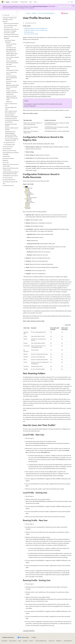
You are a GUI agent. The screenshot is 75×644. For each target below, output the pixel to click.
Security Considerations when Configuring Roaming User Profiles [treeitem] (12, 63)
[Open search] (68, 2)
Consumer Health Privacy (41, 641)
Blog (19, 641)
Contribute (25, 641)
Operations (34, 13)
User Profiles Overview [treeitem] (11, 48)
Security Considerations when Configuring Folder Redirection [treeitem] (12, 78)
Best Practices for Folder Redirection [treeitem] (11, 82)
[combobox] (10, 15)
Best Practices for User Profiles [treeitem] (11, 67)
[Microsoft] (3, 2)
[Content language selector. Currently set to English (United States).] (8, 637)
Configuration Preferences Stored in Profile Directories (36, 30)
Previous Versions (13, 641)
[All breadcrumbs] (24, 13)
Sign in (72, 2)
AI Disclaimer (5, 641)
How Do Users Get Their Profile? (31, 34)
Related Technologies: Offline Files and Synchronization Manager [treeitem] (12, 87)
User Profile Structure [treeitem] (11, 50)
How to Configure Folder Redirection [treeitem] (12, 73)
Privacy (31, 641)
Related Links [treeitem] (9, 102)
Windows (28, 13)
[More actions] (70, 13)
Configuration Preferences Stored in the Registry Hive (36, 28)
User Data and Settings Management (46, 13)
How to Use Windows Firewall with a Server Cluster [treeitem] (10, 26)
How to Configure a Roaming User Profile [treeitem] (12, 58)
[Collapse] (17, 12)
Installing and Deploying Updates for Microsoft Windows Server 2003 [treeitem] (11, 173)
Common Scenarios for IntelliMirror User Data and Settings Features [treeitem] (12, 92)
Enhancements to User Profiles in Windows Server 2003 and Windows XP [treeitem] (12, 53)
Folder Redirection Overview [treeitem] (12, 70)
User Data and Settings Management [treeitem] (11, 45)
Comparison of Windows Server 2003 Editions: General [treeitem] (10, 19)
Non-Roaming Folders (29, 32)
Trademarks (59, 641)
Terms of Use (52, 641)
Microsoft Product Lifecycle (40, 6)
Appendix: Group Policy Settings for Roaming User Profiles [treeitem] (12, 98)
